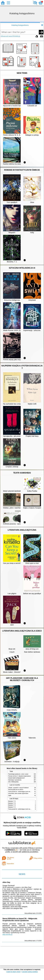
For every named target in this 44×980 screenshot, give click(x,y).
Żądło (10, 795)
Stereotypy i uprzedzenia (15, 780)
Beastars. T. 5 (12, 801)
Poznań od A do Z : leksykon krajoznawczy (19, 776)
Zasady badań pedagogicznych (17, 778)
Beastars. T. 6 (12, 803)
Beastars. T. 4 (12, 807)
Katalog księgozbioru (20, 25)
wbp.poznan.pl (7, 934)
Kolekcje (17, 36)
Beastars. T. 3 (12, 805)
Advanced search (7, 36)
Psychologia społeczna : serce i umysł (18, 774)
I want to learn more (13, 972)
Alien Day (6, 882)
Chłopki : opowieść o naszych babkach (18, 788)
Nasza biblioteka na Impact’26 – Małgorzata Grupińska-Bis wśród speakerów (20, 920)
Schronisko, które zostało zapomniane (18, 793)
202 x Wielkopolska (13, 782)
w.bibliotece (11, 850)
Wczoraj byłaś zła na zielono (16, 790)
